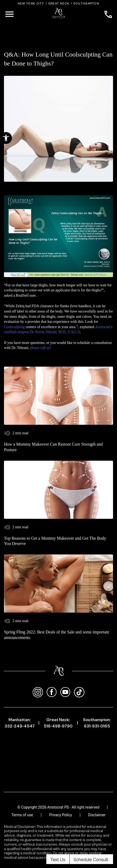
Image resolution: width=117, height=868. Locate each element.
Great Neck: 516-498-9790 (58, 723)
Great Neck (59, 4)
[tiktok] (79, 692)
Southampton (86, 4)
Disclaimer (97, 815)
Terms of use (22, 815)
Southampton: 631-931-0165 (97, 723)
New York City (31, 4)
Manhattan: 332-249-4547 (20, 723)
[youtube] (65, 692)
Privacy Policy (61, 815)
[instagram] (38, 692)
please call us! (41, 348)
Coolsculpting (14, 327)
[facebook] (52, 692)
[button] (6, 138)
